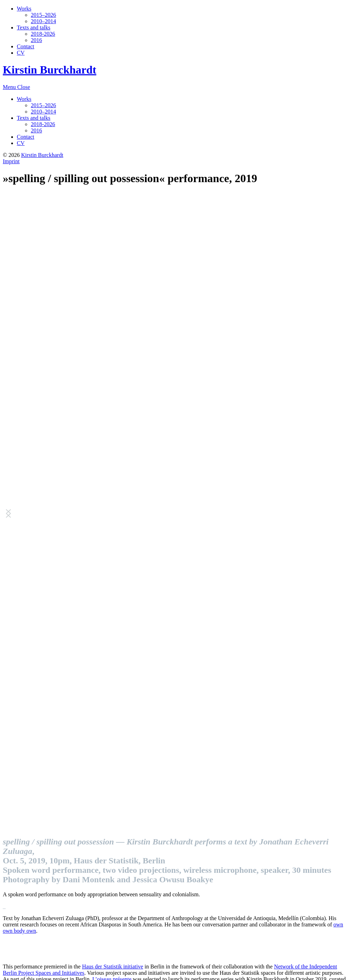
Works (24, 9)
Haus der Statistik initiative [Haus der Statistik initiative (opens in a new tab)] (113, 967)
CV (21, 53)
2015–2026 (43, 15)
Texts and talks (34, 27)
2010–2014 (43, 21)
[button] (8, 513)
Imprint (11, 161)
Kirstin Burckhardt (50, 70)
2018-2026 (43, 34)
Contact (26, 46)
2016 (36, 40)
